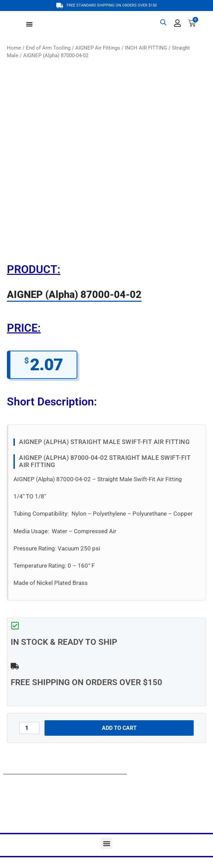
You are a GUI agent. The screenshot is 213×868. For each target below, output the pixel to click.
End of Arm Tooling (48, 48)
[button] (107, 843)
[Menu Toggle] (29, 24)
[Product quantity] (29, 728)
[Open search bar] (163, 22)
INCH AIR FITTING (146, 48)
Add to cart (119, 728)
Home (14, 48)
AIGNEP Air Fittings (98, 48)
